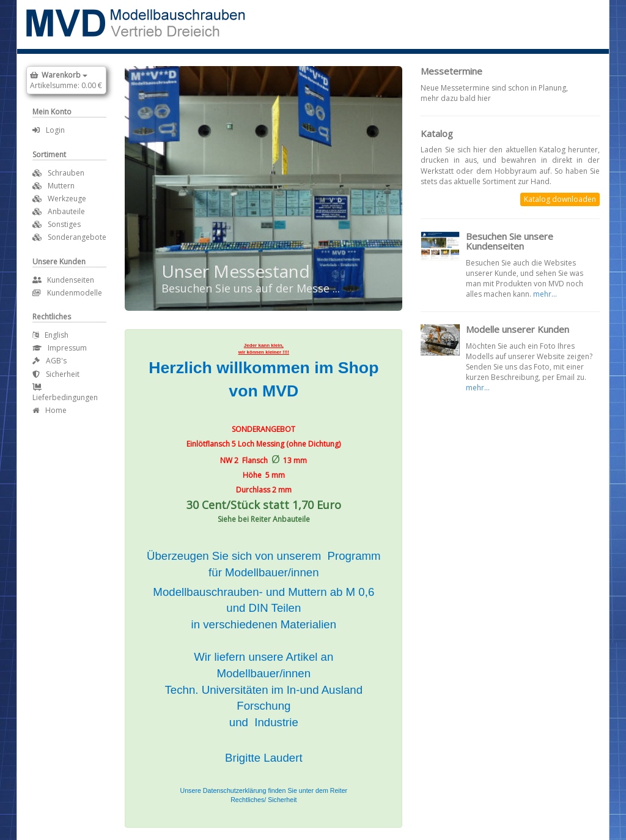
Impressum (60, 348)
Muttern (61, 186)
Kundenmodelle (67, 293)
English (50, 335)
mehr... (545, 294)
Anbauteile (66, 211)
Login (49, 130)
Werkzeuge (67, 199)
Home (50, 410)
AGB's (50, 361)
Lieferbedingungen (65, 393)
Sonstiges (64, 224)
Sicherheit (56, 374)
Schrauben (66, 173)
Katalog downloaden (560, 199)
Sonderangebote (77, 237)
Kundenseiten (63, 280)
